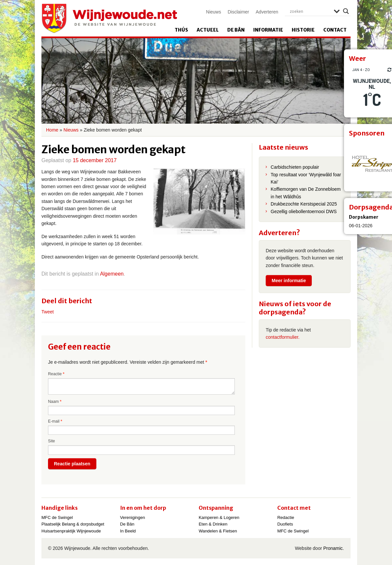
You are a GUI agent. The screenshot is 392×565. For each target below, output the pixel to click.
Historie (303, 30)
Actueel (208, 30)
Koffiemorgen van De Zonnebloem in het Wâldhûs (306, 193)
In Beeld (128, 531)
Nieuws (213, 12)
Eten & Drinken (213, 524)
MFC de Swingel (57, 517)
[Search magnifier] (346, 11)
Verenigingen (133, 517)
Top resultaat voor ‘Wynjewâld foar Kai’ (306, 178)
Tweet (48, 312)
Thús (181, 30)
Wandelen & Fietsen (218, 531)
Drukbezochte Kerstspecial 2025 (304, 204)
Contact (335, 30)
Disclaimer (238, 12)
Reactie (56, 374)
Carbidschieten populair (295, 167)
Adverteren (267, 12)
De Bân (236, 30)
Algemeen (112, 274)
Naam (55, 402)
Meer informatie (289, 281)
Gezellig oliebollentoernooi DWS (304, 211)
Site (51, 441)
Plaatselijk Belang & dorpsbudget (73, 524)
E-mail (55, 421)
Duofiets (285, 524)
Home (52, 130)
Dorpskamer (364, 217)
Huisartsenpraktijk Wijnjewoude (71, 531)
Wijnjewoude (109, 18)
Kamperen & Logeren (219, 517)
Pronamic (333, 548)
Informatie (268, 30)
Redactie (286, 517)
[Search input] (310, 11)
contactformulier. (283, 337)
